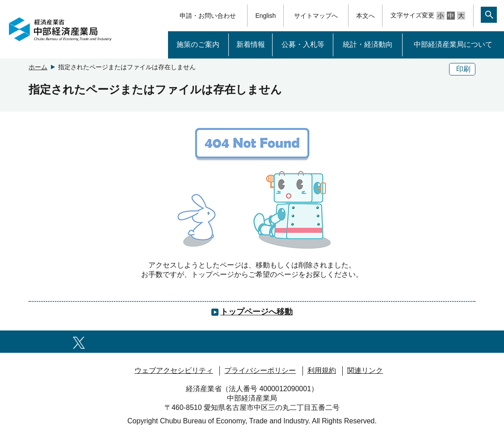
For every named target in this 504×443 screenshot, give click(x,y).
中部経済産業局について (453, 44)
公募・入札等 (303, 44)
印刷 (463, 69)
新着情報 (251, 44)
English (265, 16)
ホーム (38, 67)
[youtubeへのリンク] (186, 341)
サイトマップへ (316, 16)
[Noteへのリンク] (306, 341)
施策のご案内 (198, 44)
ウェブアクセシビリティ (174, 370)
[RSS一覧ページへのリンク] (425, 341)
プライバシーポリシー (260, 370)
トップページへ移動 (256, 312)
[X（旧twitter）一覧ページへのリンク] (79, 341)
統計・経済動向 (368, 44)
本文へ (365, 16)
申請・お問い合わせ (208, 16)
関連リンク (365, 370)
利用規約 (322, 370)
